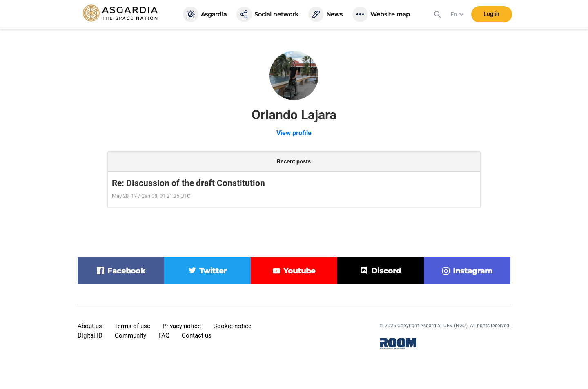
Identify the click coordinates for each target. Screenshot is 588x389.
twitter (213, 271)
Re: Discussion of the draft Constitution (188, 183)
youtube (299, 271)
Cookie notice (232, 326)
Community (130, 335)
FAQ (164, 335)
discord (386, 271)
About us (90, 326)
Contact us (197, 335)
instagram (473, 271)
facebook (126, 271)
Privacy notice (182, 326)
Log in (491, 16)
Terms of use (132, 326)
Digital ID (90, 335)
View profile (294, 133)
